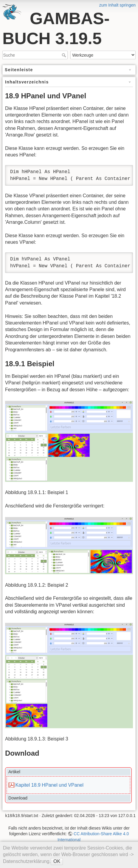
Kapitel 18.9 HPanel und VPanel (49, 785)
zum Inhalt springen (117, 5)
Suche (65, 55)
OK (57, 861)
